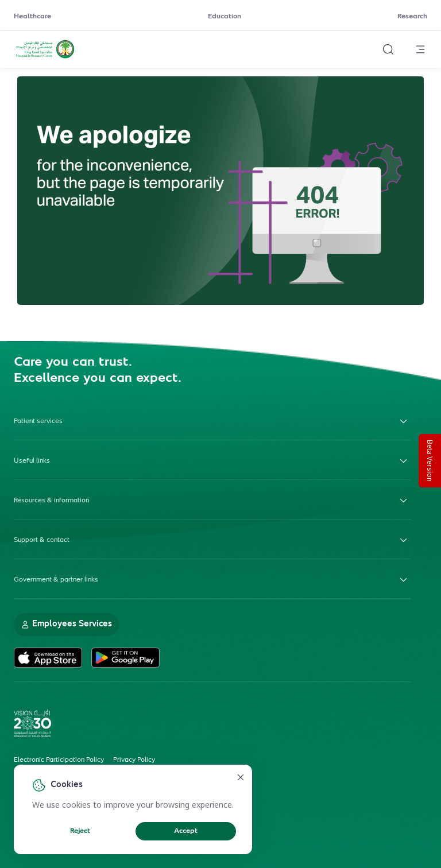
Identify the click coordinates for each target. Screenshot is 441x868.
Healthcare (32, 17)
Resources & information (212, 501)
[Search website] (388, 49)
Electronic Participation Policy (59, 760)
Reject (80, 831)
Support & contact (212, 540)
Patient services (212, 421)
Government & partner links (212, 580)
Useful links (212, 461)
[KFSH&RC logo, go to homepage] (45, 57)
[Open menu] (420, 49)
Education (225, 17)
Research (412, 17)
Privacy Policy (134, 760)
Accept (186, 831)
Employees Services (66, 624)
